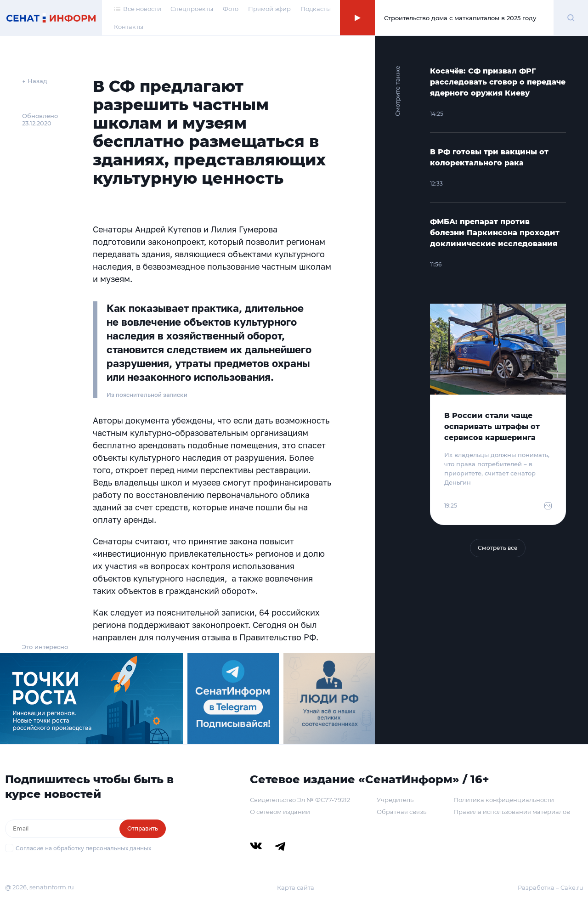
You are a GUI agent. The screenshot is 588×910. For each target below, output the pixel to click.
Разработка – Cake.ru (551, 887)
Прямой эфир (269, 9)
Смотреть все (498, 548)
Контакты (129, 27)
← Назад (35, 81)
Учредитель (395, 800)
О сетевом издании (280, 812)
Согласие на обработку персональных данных (83, 848)
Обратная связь (401, 812)
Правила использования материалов (512, 812)
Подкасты (316, 9)
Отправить (143, 828)
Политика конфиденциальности (504, 800)
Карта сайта (296, 887)
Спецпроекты (192, 9)
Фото (231, 9)
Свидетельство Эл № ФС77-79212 (300, 800)
